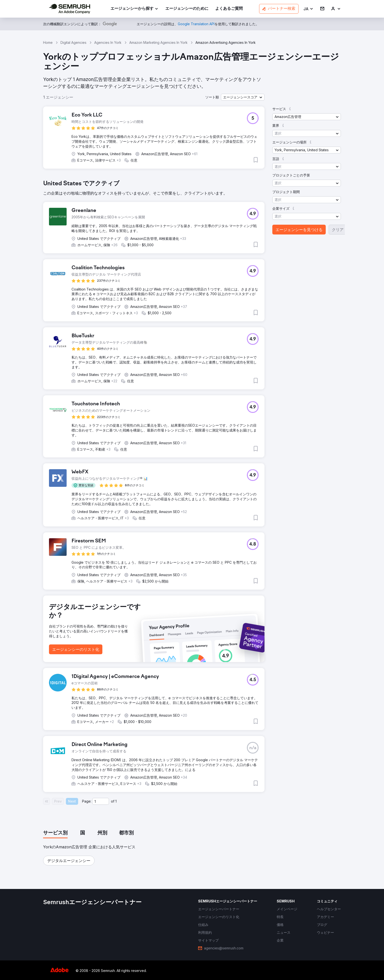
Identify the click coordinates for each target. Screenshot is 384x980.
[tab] (55, 833)
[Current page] (101, 801)
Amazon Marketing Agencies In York (158, 42)
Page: (87, 801)
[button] (308, 9)
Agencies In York (108, 42)
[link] (187, 9)
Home (48, 42)
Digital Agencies (73, 42)
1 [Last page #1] (116, 801)
